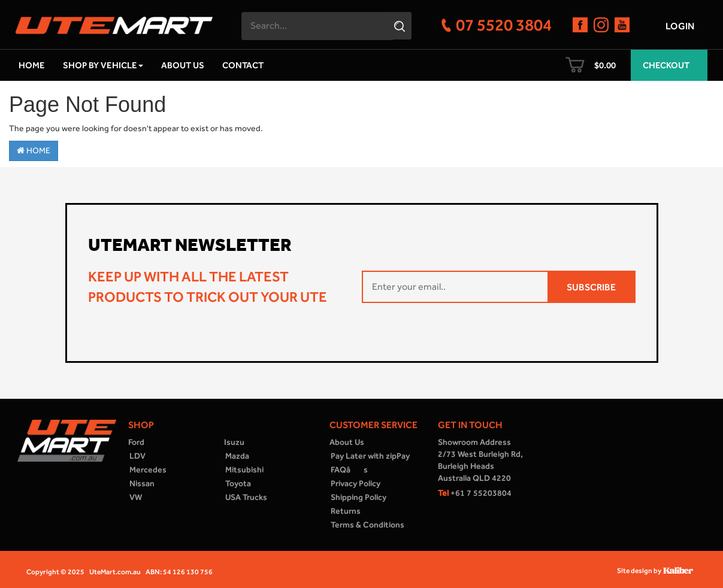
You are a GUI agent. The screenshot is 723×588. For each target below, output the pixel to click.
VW (136, 497)
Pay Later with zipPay (370, 456)
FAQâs (349, 470)
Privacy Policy (356, 484)
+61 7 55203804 (475, 493)
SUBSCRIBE (591, 287)
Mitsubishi (244, 470)
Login (680, 26)
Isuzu (234, 442)
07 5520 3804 (504, 25)
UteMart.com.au (115, 572)
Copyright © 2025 (55, 572)
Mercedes (148, 470)
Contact (243, 65)
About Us (183, 65)
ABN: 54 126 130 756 (179, 572)
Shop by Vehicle (103, 65)
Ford (136, 442)
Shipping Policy (359, 497)
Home (32, 65)
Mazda (237, 456)
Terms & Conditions (367, 525)
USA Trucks (246, 497)
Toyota (238, 484)
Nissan (142, 484)
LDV (137, 456)
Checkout (666, 65)
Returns (346, 511)
